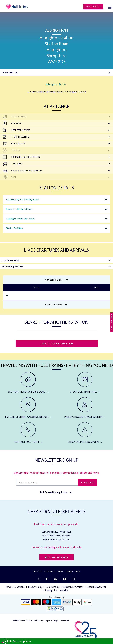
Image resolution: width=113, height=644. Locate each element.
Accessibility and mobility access (23, 199)
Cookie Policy (53, 587)
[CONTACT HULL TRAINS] (28, 433)
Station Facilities (14, 228)
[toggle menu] (110, 7)
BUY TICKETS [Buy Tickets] (93, 6)
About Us (37, 571)
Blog (78, 571)
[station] (57, 335)
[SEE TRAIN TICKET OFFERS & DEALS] (28, 383)
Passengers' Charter (73, 587)
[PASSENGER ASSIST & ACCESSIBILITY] (85, 408)
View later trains (56, 305)
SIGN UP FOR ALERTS (56, 557)
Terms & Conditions (15, 587)
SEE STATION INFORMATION (56, 344)
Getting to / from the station (20, 218)
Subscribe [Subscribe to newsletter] (88, 482)
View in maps (10, 72)
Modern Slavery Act (96, 587)
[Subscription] (47, 482)
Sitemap (49, 590)
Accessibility (62, 590)
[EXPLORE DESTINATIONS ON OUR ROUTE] (28, 408)
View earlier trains (56, 280)
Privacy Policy (35, 587)
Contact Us (50, 571)
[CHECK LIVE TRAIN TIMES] (85, 383)
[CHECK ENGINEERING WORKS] (85, 433)
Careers (70, 571)
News (61, 571)
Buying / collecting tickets (19, 209)
